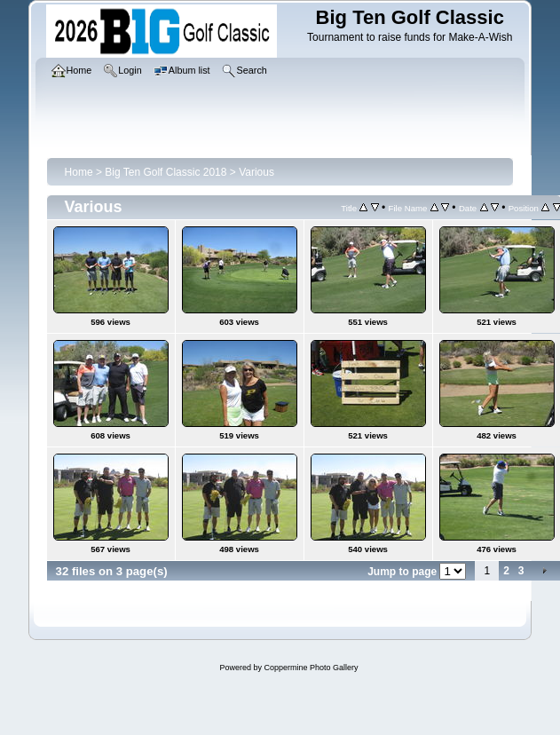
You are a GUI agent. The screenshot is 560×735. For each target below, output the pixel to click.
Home (79, 172)
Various (256, 172)
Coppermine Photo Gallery (311, 668)
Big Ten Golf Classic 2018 (166, 172)
